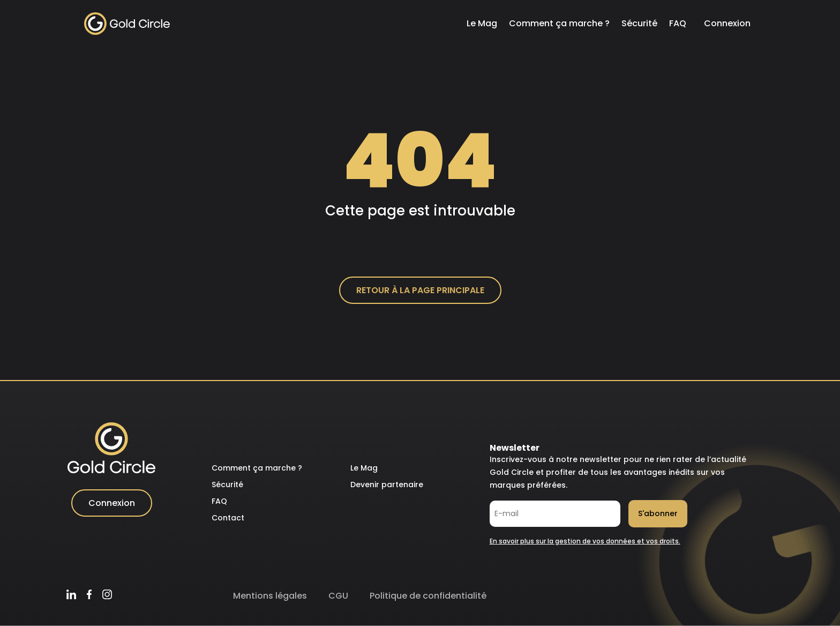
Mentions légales (270, 596)
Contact (228, 518)
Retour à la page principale (420, 290)
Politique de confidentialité (428, 596)
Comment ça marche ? (559, 23)
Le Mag (482, 23)
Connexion (727, 23)
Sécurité (639, 23)
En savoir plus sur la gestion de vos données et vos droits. (585, 541)
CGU (338, 596)
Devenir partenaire (387, 485)
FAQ (678, 23)
